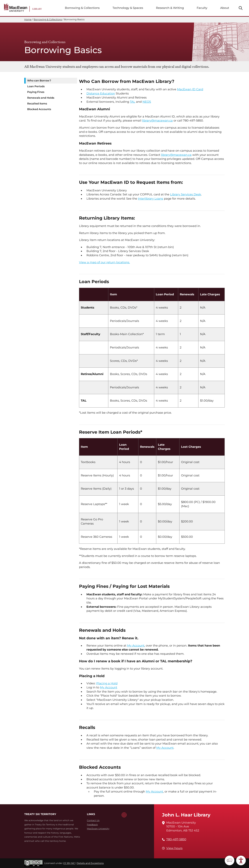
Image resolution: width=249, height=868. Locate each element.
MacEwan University (98, 829)
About (225, 8)
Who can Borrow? (39, 81)
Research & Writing (170, 8)
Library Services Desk (186, 194)
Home (28, 19)
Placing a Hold (107, 683)
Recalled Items (37, 104)
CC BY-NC (69, 863)
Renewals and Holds (41, 98)
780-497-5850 (176, 839)
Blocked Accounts (39, 109)
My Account (136, 646)
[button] (230, 860)
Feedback (92, 825)
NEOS (147, 102)
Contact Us (93, 820)
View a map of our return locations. (104, 262)
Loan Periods (36, 86)
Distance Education (101, 94)
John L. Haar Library (186, 815)
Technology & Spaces (128, 8)
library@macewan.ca (157, 121)
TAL (133, 102)
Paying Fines (36, 92)
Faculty (202, 8)
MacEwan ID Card (190, 89)
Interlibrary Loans (151, 199)
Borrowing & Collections (82, 8)
